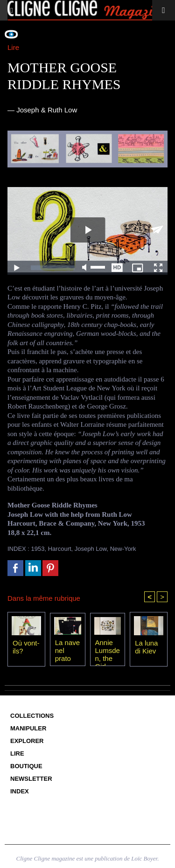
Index (20, 791)
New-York (123, 549)
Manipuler (28, 728)
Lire (17, 753)
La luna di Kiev (146, 647)
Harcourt (60, 549)
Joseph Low (91, 549)
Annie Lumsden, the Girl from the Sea (108, 650)
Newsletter (31, 779)
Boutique (26, 766)
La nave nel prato (67, 650)
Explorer (27, 741)
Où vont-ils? (26, 647)
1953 (38, 549)
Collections (32, 716)
